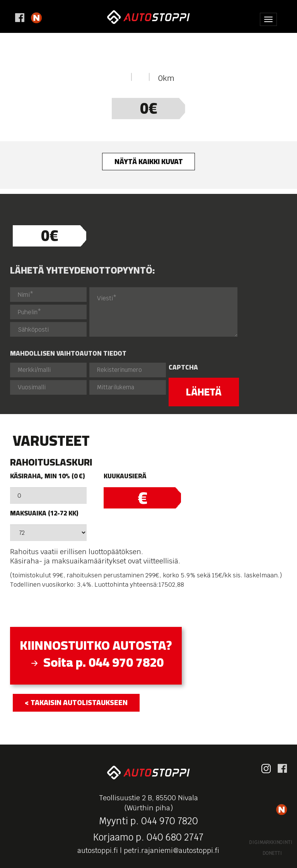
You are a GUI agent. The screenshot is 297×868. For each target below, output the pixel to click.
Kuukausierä (125, 476)
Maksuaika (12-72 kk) (44, 513)
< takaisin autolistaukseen (76, 702)
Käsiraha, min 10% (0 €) (47, 476)
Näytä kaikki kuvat (149, 161)
